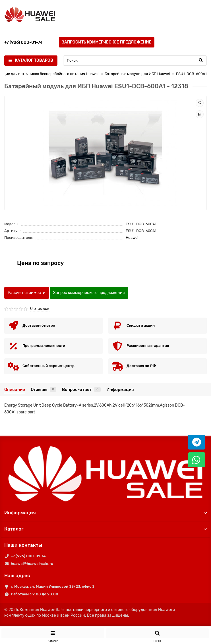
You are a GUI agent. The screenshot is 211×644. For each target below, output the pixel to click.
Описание (15, 390)
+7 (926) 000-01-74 (28, 556)
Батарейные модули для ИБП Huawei (137, 74)
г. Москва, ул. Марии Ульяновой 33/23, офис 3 (53, 586)
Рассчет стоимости (27, 293)
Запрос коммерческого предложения (89, 293)
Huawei (132, 238)
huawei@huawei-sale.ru (32, 564)
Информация (120, 390)
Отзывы (44, 390)
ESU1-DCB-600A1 (191, 74)
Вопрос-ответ (81, 390)
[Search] (135, 61)
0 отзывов (40, 309)
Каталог (105, 529)
